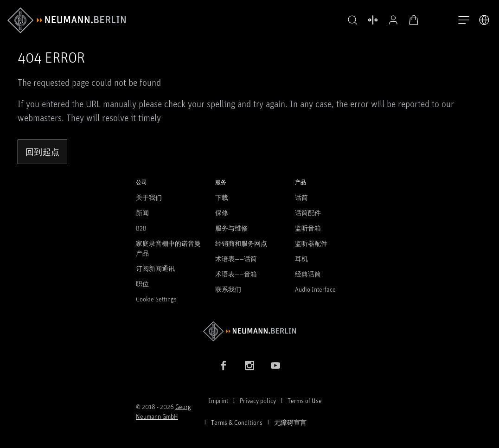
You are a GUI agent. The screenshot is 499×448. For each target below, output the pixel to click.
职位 (142, 284)
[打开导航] (464, 20)
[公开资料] (393, 20)
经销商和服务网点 (241, 243)
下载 (222, 197)
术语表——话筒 (236, 259)
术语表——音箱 (236, 274)
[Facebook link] (224, 365)
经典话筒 (308, 274)
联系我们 (228, 289)
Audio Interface (315, 289)
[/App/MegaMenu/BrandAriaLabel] (67, 20)
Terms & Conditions (237, 422)
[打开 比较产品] (373, 20)
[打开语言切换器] (484, 20)
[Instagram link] (249, 365)
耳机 (301, 259)
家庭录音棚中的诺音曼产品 (168, 248)
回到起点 (42, 152)
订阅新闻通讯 (155, 268)
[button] (352, 20)
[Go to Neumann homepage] (249, 331)
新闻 (142, 213)
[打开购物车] (414, 20)
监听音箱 (308, 228)
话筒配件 (308, 213)
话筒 (301, 197)
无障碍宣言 (290, 422)
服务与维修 (231, 228)
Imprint (218, 400)
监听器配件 (311, 243)
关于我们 (149, 197)
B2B (141, 228)
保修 (222, 213)
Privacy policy (258, 400)
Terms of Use (305, 400)
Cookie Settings (156, 299)
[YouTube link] (275, 365)
